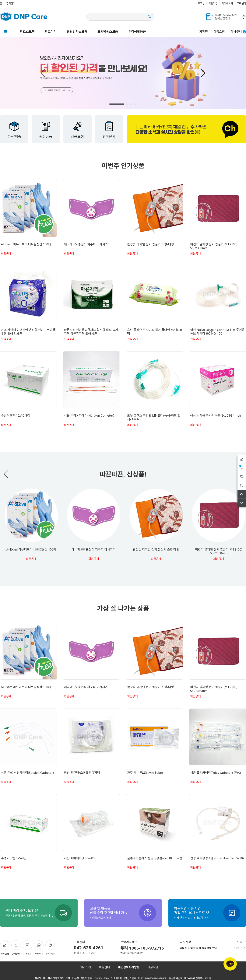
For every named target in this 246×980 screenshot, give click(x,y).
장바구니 (240, 466)
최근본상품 (242, 485)
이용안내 (104, 967)
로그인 (201, 3)
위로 (242, 494)
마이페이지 (227, 3)
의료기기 (51, 31)
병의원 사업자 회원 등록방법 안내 (199, 948)
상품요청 (219, 32)
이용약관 (153, 967)
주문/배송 (14, 130)
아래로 (242, 503)
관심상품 (46, 130)
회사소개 (86, 967)
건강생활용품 (137, 31)
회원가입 (213, 3)
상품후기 (39, 948)
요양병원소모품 (108, 31)
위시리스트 (242, 477)
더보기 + (242, 942)
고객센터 (241, 3)
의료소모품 (27, 31)
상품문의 (27, 948)
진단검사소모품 (77, 31)
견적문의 (109, 130)
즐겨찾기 (11, 3)
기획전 (204, 32)
